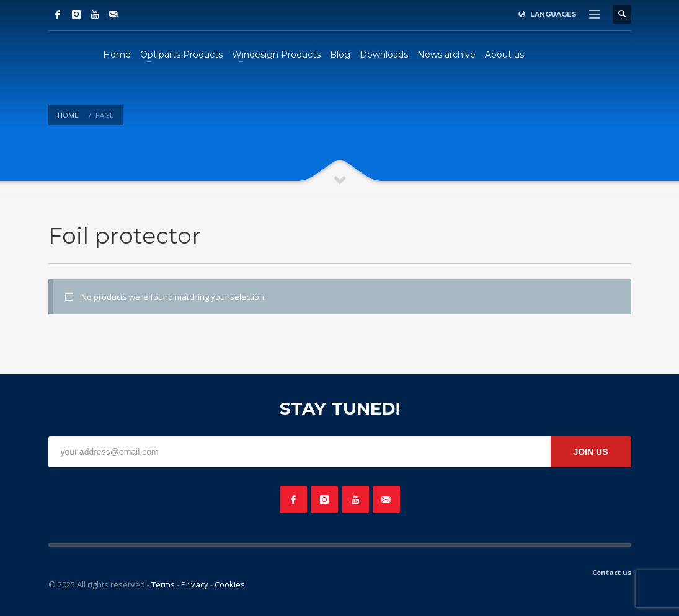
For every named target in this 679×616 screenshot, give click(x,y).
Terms (163, 584)
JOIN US (590, 452)
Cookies (230, 584)
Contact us (612, 572)
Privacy (195, 584)
